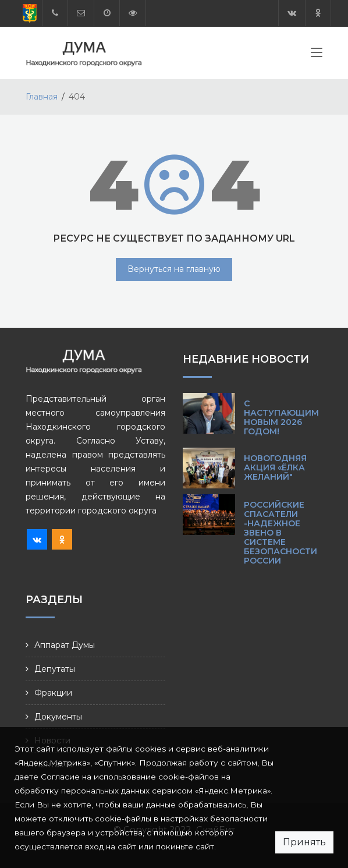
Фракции (53, 693)
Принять (304, 842)
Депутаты (55, 669)
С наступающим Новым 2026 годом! (281, 417)
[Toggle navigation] (317, 55)
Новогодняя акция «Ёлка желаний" (275, 467)
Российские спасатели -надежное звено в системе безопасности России (280, 533)
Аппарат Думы (65, 645)
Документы (58, 717)
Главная (42, 97)
